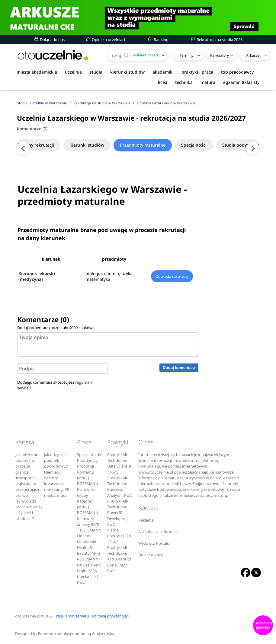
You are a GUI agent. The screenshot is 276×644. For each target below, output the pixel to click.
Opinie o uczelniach (106, 40)
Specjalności (205, 145)
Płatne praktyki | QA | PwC (119, 536)
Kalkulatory (220, 55)
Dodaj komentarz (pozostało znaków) (55, 328)
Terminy (186, 55)
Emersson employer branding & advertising (77, 634)
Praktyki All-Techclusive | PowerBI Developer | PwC (119, 513)
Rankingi (159, 40)
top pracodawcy (237, 72)
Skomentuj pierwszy (263, 625)
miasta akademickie (37, 72)
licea (163, 82)
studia (96, 72)
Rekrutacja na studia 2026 (217, 40)
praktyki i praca (197, 72)
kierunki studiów (127, 72)
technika (184, 82)
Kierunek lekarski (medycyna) (37, 276)
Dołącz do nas (50, 40)
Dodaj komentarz (179, 368)
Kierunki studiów (93, 145)
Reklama (146, 520)
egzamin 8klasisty (241, 82)
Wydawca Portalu (154, 543)
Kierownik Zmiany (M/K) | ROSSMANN (89, 525)
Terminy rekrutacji (39, 145)
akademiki (163, 72)
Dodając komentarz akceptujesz (55, 385)
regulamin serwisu (73, 616)
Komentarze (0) (32, 129)
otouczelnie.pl (28, 616)
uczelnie (73, 72)
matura (208, 82)
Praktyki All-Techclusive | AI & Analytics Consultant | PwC (119, 559)
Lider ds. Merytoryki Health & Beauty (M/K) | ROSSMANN (90, 547)
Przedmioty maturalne (151, 145)
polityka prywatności (110, 616)
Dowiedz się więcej (172, 276)
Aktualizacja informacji (158, 532)
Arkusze (253, 55)
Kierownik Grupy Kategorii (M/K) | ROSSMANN (88, 501)
